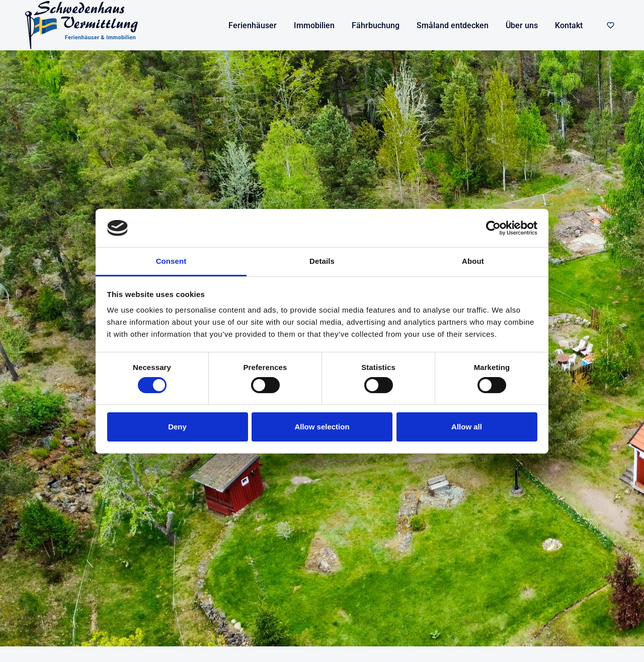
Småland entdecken (453, 25)
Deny (177, 427)
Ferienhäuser (253, 25)
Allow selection (322, 427)
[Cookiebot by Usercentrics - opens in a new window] (493, 228)
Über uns (522, 25)
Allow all (467, 427)
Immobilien (314, 25)
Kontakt (569, 25)
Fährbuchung (376, 25)
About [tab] (473, 261)
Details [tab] (322, 261)
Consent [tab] (171, 261)
